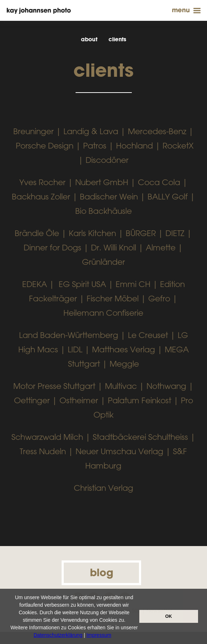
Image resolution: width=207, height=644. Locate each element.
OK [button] (169, 616)
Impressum (99, 635)
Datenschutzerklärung (58, 635)
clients (117, 39)
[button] (114, 636)
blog (102, 572)
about (89, 39)
